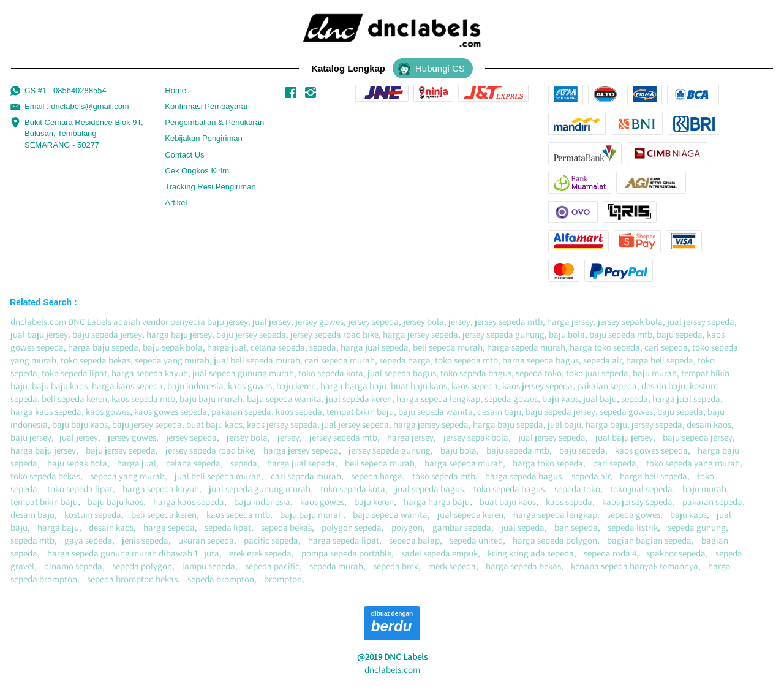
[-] (291, 93)
